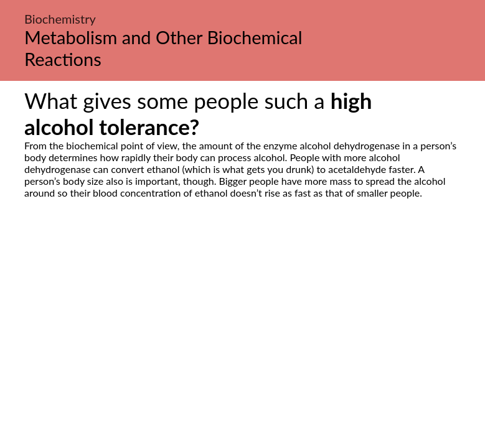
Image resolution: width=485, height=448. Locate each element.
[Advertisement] (242, 315)
